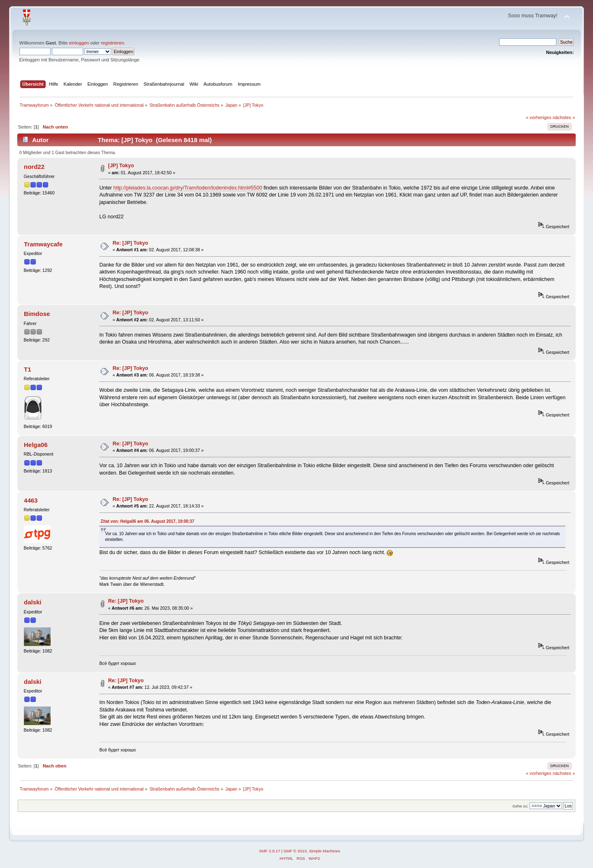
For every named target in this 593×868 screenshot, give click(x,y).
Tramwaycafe (43, 244)
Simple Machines (325, 851)
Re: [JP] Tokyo (131, 243)
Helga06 (36, 445)
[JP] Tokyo (121, 166)
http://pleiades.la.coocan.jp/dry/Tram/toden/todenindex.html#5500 (188, 188)
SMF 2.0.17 (270, 851)
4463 (31, 500)
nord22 (34, 167)
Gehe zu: (520, 806)
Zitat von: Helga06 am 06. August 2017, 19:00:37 (147, 521)
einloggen (79, 43)
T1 (27, 369)
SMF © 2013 (295, 851)
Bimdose (37, 314)
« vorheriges (539, 117)
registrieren (112, 43)
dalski (33, 602)
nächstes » (564, 117)
